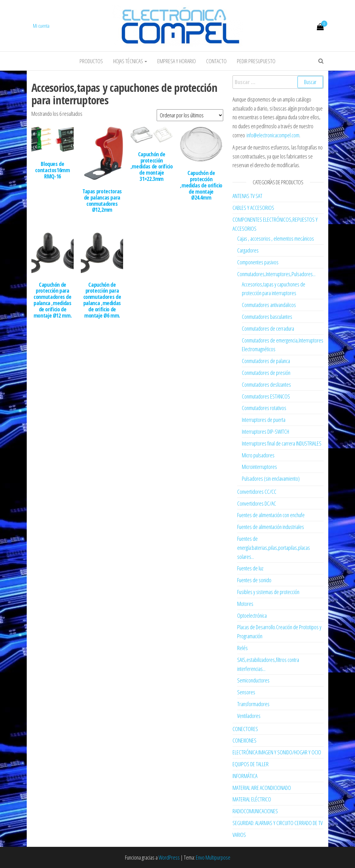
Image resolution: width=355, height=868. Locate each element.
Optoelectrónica (252, 616)
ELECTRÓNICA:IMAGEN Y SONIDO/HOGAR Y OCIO (277, 752)
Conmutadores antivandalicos (269, 305)
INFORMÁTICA (245, 776)
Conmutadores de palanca (266, 361)
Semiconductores (253, 680)
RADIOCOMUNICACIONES (255, 811)
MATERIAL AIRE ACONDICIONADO (262, 788)
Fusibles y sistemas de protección (268, 592)
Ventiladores (249, 716)
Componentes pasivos (258, 262)
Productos (91, 61)
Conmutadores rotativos (264, 408)
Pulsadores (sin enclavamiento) (271, 479)
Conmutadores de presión (266, 373)
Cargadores (248, 250)
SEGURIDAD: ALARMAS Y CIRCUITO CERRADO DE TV (278, 823)
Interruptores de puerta (264, 420)
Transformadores (253, 704)
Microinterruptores (259, 467)
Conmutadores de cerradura (268, 328)
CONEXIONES (244, 740)
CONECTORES (245, 729)
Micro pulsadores (258, 455)
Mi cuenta (41, 26)
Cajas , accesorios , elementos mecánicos (276, 238)
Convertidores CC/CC (257, 492)
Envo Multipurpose (213, 857)
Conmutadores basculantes (267, 317)
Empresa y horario (177, 61)
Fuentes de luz (250, 568)
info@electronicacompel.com (273, 135)
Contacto (216, 61)
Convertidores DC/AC (257, 503)
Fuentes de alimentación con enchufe (271, 515)
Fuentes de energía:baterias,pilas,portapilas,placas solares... (274, 548)
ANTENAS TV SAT (247, 196)
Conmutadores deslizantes (266, 384)
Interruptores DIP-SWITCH (265, 432)
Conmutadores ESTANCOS (266, 396)
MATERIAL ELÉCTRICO (252, 799)
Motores (245, 604)
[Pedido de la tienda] (190, 115)
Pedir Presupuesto (256, 61)
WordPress (169, 857)
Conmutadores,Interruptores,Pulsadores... (276, 274)
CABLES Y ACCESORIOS (253, 208)
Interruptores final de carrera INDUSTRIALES (282, 443)
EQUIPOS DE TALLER (251, 764)
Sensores (246, 692)
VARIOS (239, 835)
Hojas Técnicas (130, 61)
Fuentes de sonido (254, 580)
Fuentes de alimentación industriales (271, 527)
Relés (242, 648)
